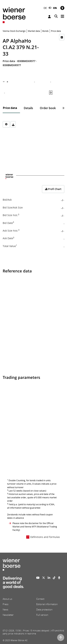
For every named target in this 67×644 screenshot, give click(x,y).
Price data (10, 108)
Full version (42, 615)
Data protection (44, 610)
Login (49, 17)
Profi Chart (53, 189)
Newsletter (8, 615)
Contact (40, 599)
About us (7, 599)
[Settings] (6, 124)
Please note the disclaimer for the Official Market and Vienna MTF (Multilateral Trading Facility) (35, 527)
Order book (48, 108)
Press (6, 604)
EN (55, 8)
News (5, 610)
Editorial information (47, 604)
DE (45, 8)
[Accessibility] (62, 8)
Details (28, 108)
